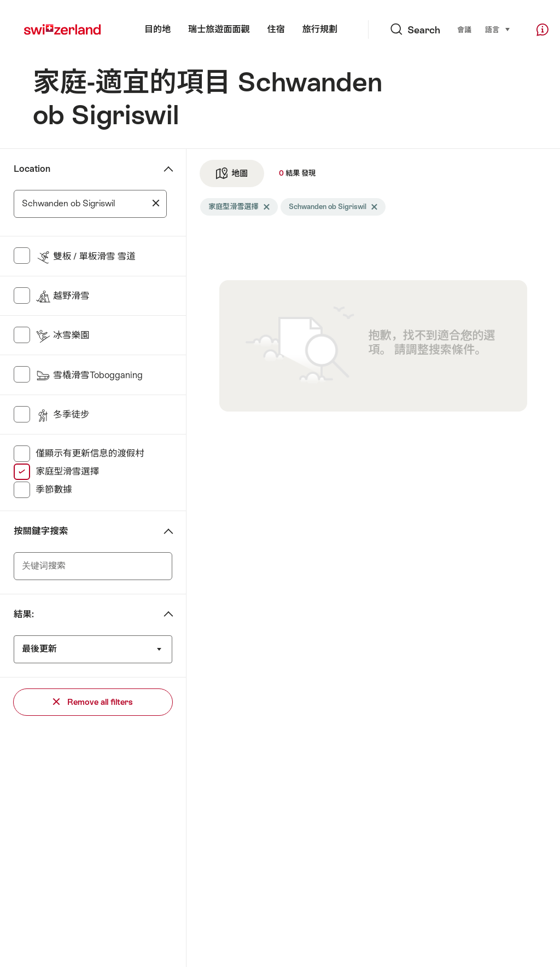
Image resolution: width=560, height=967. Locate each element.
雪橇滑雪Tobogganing (89, 375)
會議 (464, 30)
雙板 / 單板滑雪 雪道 (85, 256)
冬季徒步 (62, 415)
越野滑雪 (62, 296)
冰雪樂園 (62, 335)
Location (32, 169)
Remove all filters (93, 702)
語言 (498, 29)
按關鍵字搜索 (41, 531)
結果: (24, 614)
